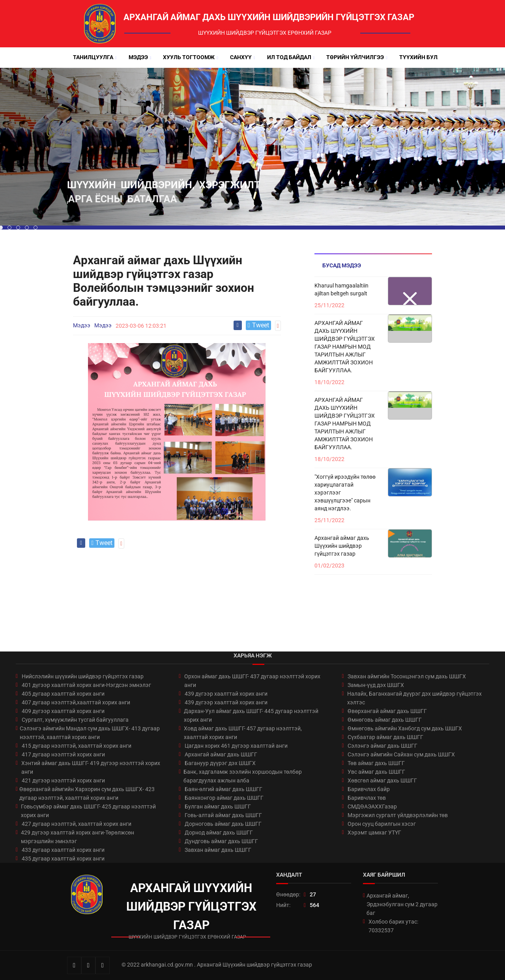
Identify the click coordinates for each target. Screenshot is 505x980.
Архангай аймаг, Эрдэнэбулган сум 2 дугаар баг (402, 904)
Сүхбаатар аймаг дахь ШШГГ (385, 737)
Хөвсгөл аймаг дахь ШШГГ (382, 780)
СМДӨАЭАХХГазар (372, 806)
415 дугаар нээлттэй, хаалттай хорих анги (77, 746)
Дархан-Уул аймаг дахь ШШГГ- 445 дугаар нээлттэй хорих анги (251, 715)
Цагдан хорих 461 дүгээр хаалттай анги (236, 746)
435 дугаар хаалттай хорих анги (63, 859)
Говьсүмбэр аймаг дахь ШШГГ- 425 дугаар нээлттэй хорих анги (88, 811)
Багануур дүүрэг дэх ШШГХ (220, 763)
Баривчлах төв (367, 798)
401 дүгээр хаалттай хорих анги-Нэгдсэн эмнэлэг (86, 685)
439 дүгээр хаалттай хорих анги (226, 694)
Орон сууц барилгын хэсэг (382, 824)
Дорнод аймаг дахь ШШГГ (219, 833)
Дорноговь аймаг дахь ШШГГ (223, 824)
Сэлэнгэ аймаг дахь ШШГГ (382, 746)
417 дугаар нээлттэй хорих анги (63, 754)
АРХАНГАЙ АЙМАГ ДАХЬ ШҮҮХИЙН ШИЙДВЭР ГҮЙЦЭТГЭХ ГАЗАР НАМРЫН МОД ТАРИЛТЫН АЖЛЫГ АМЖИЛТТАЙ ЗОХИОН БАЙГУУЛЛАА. (345, 347)
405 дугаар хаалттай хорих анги (63, 694)
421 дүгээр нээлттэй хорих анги (63, 780)
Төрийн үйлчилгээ (355, 57)
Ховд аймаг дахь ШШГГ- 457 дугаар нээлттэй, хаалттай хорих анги (243, 733)
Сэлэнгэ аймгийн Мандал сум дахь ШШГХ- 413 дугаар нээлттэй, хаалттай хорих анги (90, 733)
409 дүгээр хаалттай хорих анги (63, 711)
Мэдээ (138, 57)
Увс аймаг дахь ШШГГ (376, 772)
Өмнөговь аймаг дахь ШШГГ (385, 720)
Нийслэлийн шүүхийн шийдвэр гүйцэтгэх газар (83, 676)
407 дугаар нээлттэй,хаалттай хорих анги (76, 702)
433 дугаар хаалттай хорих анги (63, 850)
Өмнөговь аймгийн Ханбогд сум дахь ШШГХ (405, 728)
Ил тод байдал (289, 57)
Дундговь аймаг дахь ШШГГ (221, 841)
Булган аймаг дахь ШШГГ (218, 806)
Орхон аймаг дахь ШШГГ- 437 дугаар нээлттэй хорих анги (252, 681)
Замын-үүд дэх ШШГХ (376, 685)
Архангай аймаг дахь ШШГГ (221, 754)
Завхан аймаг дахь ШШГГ (218, 850)
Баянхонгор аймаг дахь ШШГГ (224, 798)
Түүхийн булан (422, 57)
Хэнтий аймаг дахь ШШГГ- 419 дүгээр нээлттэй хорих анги (91, 767)
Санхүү (241, 57)
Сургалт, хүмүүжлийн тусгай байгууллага (75, 720)
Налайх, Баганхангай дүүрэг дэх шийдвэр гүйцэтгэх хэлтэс (414, 698)
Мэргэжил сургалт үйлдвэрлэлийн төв (398, 815)
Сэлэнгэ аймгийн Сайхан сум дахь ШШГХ (401, 754)
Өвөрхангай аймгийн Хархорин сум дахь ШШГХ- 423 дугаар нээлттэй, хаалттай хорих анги (87, 793)
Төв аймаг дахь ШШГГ (376, 763)
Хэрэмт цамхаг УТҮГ (374, 833)
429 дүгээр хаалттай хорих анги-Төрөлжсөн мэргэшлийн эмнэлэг (78, 837)
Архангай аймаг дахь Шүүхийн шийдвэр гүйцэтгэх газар (342, 546)
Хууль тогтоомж (189, 57)
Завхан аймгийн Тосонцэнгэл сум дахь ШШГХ (407, 676)
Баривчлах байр (369, 789)
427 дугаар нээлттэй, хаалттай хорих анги (77, 824)
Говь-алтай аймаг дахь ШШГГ (223, 815)
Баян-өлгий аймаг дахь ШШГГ (224, 789)
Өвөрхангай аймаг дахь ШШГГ (387, 711)
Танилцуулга (93, 57)
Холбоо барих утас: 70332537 (393, 926)
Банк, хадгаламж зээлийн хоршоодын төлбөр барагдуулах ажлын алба (243, 776)
